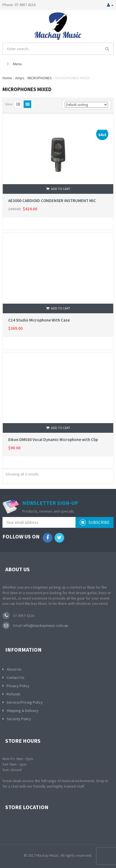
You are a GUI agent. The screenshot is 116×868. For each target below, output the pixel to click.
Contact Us (16, 677)
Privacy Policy (18, 686)
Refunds (14, 694)
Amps (20, 78)
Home (7, 78)
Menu (14, 64)
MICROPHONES (40, 78)
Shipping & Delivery (23, 711)
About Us (14, 669)
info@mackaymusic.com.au (45, 625)
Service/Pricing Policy (25, 702)
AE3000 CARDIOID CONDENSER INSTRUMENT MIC (52, 201)
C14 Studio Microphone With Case (39, 320)
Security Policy (19, 719)
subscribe (95, 523)
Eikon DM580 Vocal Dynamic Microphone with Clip (53, 440)
